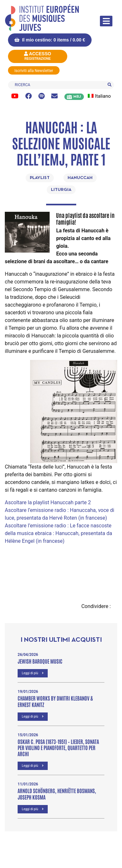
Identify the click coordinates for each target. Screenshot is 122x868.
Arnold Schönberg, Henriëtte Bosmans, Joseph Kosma (57, 794)
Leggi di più (33, 673)
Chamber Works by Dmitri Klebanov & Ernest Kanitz (55, 701)
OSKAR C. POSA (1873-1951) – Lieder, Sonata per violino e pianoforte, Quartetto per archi (58, 747)
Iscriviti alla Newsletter (34, 71)
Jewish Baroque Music (40, 661)
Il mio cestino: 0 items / (50, 40)
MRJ (77, 97)
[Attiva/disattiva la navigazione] (106, 21)
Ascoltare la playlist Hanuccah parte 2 (48, 502)
